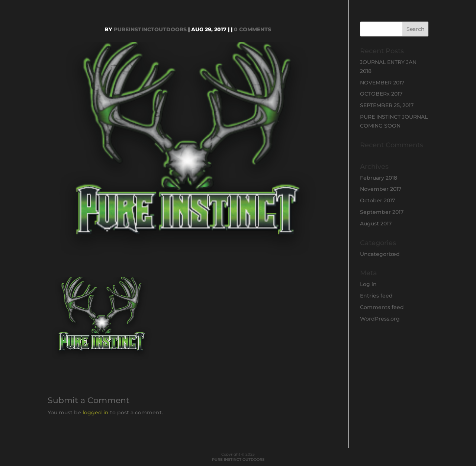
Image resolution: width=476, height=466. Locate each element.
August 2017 (376, 224)
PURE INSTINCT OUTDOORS (238, 459)
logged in (96, 412)
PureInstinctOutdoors (150, 29)
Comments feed (382, 307)
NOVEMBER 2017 (382, 83)
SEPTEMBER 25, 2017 (387, 105)
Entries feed (376, 296)
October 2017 (377, 200)
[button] (102, 319)
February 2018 (379, 178)
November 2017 (381, 189)
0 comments (253, 29)
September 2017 (382, 212)
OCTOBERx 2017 (381, 94)
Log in (368, 284)
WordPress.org (380, 319)
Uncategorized (380, 254)
